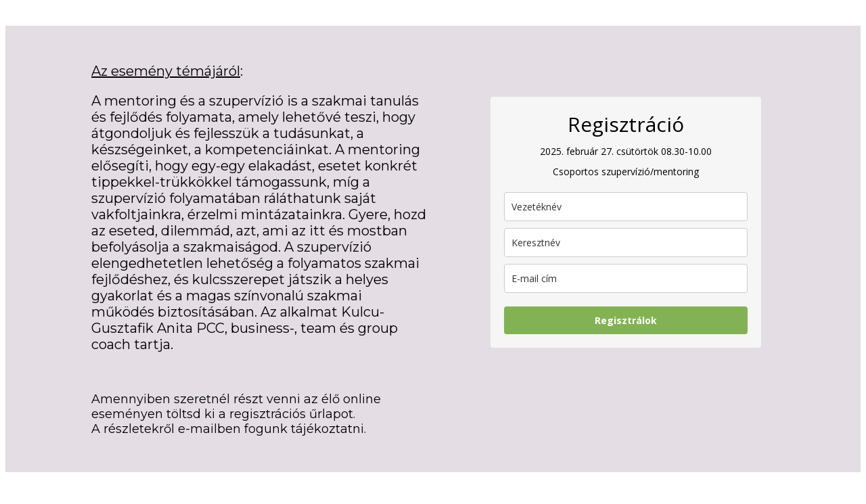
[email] (626, 278)
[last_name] (626, 207)
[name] (626, 243)
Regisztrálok (626, 320)
